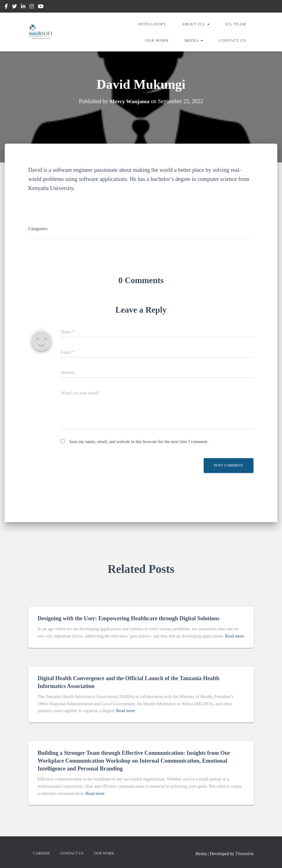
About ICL (196, 24)
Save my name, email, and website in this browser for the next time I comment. (139, 442)
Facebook (6, 7)
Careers (41, 853)
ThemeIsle (245, 854)
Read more (235, 636)
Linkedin (23, 7)
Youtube (41, 7)
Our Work (157, 40)
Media (194, 40)
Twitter (14, 7)
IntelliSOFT (152, 24)
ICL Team (236, 24)
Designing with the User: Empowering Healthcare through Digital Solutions (128, 618)
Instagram (32, 7)
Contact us (232, 40)
